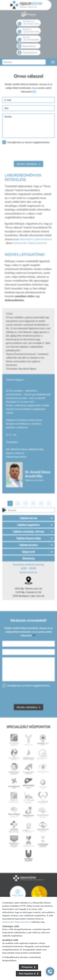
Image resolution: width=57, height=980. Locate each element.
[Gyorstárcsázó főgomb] (50, 971)
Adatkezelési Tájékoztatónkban (17, 922)
